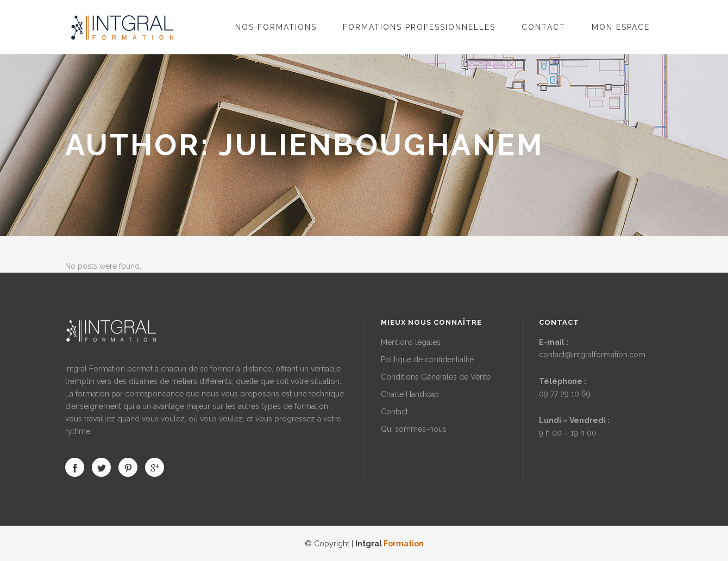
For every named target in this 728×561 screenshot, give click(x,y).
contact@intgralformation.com (592, 355)
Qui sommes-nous (414, 429)
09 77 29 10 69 (565, 394)
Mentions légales (411, 342)
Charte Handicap (410, 394)
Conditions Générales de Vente (436, 377)
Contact (394, 412)
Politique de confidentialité (427, 360)
